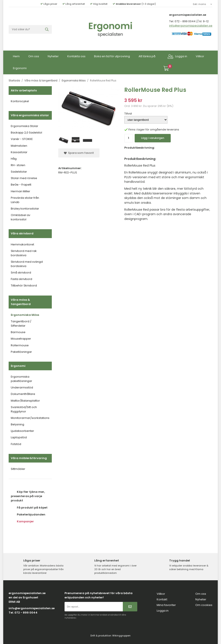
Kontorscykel (20, 101)
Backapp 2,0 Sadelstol (26, 133)
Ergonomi (20, 68)
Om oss (34, 56)
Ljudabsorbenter (22, 431)
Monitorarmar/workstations (30, 418)
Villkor (200, 56)
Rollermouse (20, 345)
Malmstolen (19, 146)
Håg (14, 159)
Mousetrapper (21, 339)
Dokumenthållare (23, 394)
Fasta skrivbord (21, 279)
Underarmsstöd (22, 387)
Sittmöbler (18, 469)
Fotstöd (16, 444)
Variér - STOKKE (22, 139)
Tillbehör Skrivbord (24, 285)
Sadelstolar (19, 172)
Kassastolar (19, 152)
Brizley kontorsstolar (25, 209)
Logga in (177, 56)
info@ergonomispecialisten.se (191, 26)
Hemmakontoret (22, 244)
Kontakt (162, 599)
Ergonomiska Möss (25, 315)
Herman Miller (21, 191)
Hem (16, 56)
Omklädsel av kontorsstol (21, 217)
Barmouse (18, 332)
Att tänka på (147, 56)
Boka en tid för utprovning (112, 56)
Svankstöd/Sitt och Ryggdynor (24, 409)
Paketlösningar (21, 352)
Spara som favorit (79, 153)
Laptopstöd (19, 437)
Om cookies (204, 605)
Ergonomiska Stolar (24, 126)
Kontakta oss (76, 56)
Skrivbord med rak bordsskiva (24, 253)
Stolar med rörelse (24, 178)
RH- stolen (18, 165)
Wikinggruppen (121, 636)
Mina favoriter (166, 605)
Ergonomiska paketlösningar (21, 379)
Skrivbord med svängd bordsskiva (27, 264)
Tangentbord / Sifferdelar (21, 324)
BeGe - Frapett (21, 185)
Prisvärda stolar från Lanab (25, 200)
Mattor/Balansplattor (25, 401)
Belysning (17, 424)
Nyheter (53, 56)
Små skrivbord (21, 273)
